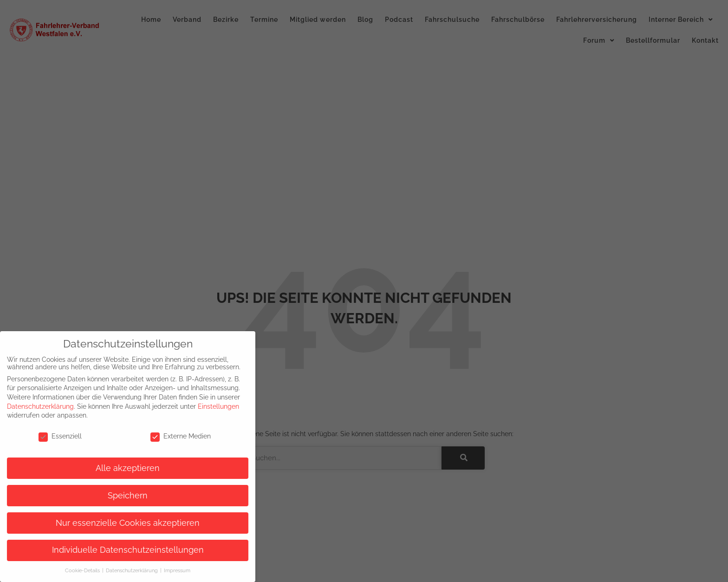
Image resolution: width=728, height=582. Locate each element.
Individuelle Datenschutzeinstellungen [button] (121, 550)
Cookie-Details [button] (77, 570)
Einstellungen (212, 406)
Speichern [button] (122, 496)
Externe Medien (175, 436)
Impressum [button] (171, 570)
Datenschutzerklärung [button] (127, 570)
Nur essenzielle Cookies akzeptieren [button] (122, 523)
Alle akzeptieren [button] (122, 468)
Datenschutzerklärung (34, 406)
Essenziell (54, 436)
